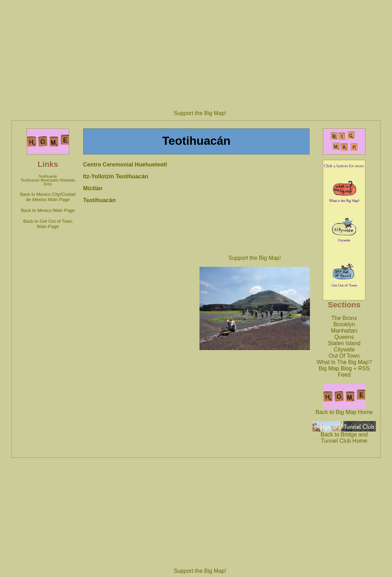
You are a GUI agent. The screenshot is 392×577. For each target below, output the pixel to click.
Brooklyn (344, 324)
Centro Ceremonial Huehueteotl (125, 165)
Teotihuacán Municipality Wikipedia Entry (48, 182)
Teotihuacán (48, 176)
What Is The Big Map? (344, 362)
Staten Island (344, 343)
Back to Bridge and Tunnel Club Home (344, 435)
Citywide (344, 350)
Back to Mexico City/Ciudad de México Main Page (48, 197)
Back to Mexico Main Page (48, 210)
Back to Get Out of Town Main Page (48, 224)
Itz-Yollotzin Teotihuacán (116, 176)
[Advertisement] (255, 205)
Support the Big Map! (200, 113)
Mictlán (93, 188)
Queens (344, 337)
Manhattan (344, 331)
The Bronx (344, 318)
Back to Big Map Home (344, 410)
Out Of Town (344, 356)
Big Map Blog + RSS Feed (344, 372)
